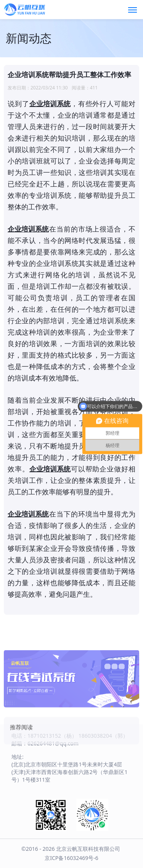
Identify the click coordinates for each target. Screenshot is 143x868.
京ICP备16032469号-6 (71, 858)
